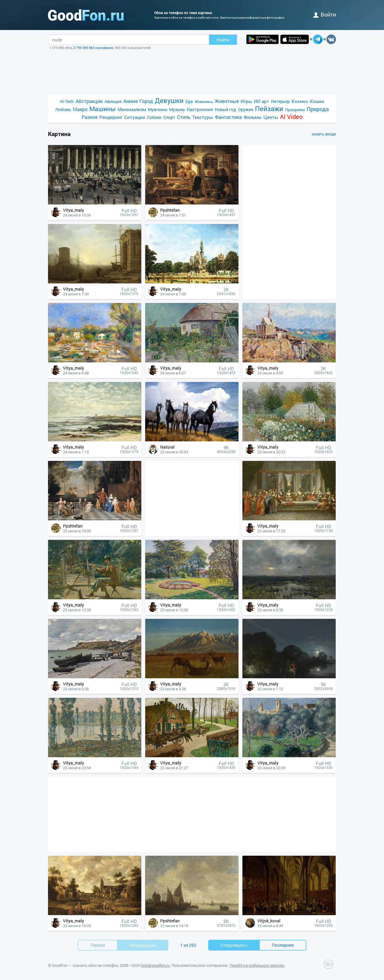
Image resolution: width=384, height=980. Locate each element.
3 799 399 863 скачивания (93, 48)
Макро (80, 109)
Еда (189, 101)
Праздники (295, 110)
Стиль (184, 117)
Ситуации (135, 117)
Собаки (154, 117)
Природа (318, 109)
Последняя (283, 945)
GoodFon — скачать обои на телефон (85, 965)
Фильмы (253, 117)
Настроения (200, 109)
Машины (103, 109)
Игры (246, 101)
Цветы (271, 117)
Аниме (130, 101)
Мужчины (158, 109)
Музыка (177, 109)
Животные (227, 101)
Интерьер (280, 101)
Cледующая (234, 945)
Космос (300, 101)
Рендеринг (111, 117)
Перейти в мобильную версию (257, 965)
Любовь (63, 109)
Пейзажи (269, 109)
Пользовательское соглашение (199, 965)
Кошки (317, 101)
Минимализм (132, 109)
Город (146, 101)
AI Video (291, 117)
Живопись (204, 101)
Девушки (169, 100)
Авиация (113, 101)
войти (325, 14)
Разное (90, 117)
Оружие (246, 109)
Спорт (169, 117)
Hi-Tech (67, 101)
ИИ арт (261, 101)
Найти (223, 40)
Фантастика (228, 117)
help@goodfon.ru (155, 965)
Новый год (225, 109)
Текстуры (203, 117)
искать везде (324, 134)
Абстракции (89, 101)
